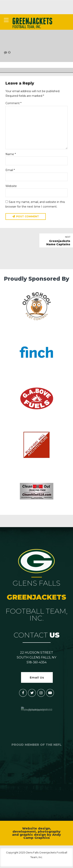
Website (11, 187)
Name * (11, 155)
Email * (10, 171)
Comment (13, 103)
